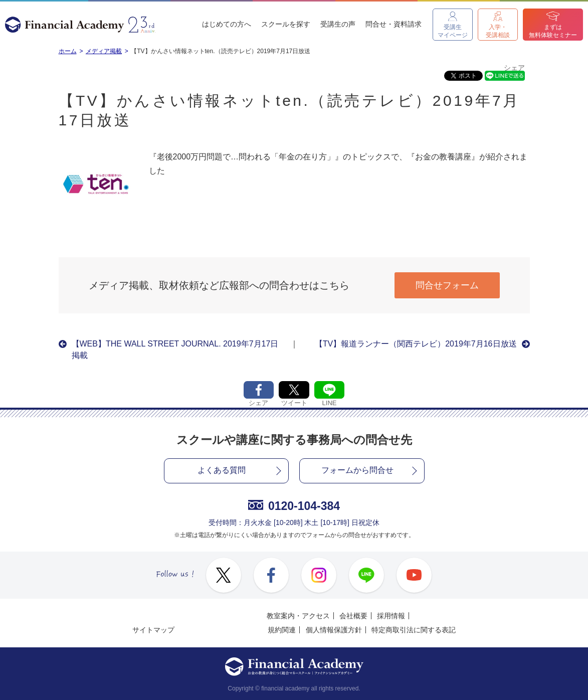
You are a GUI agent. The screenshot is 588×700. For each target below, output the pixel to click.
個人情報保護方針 (334, 630)
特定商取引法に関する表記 (414, 630)
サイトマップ (153, 630)
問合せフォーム (447, 285)
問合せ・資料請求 (394, 24)
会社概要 (353, 616)
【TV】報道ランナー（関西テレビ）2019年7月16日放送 (416, 344)
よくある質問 (222, 470)
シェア (514, 68)
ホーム (68, 51)
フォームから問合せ (357, 470)
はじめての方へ (227, 24)
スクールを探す (286, 24)
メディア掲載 (104, 51)
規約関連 (282, 630)
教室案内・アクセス (298, 616)
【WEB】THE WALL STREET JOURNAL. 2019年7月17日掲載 (175, 349)
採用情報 (391, 616)
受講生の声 (338, 24)
